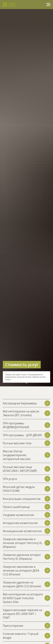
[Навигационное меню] (48, 5)
